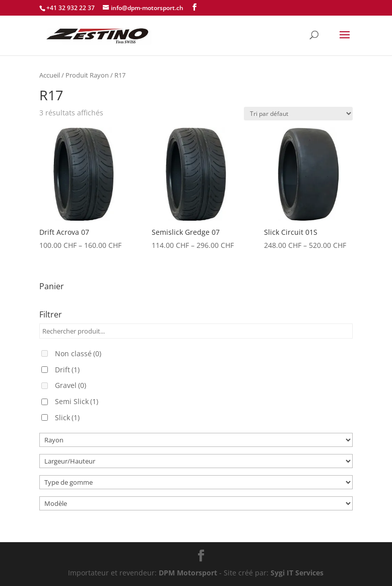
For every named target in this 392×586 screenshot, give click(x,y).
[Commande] (298, 114)
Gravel (71, 385)
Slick (67, 417)
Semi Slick (77, 401)
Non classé (78, 353)
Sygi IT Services (297, 573)
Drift (67, 370)
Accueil (50, 75)
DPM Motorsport (188, 573)
